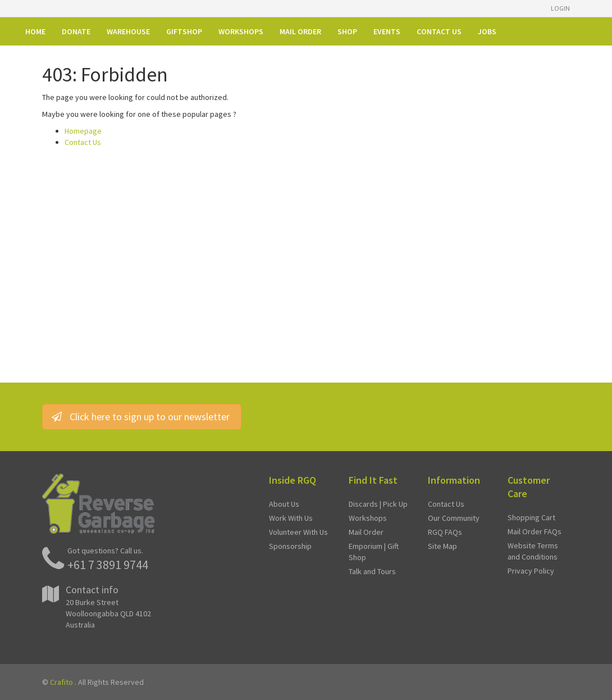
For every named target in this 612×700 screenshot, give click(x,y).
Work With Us (291, 518)
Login (560, 8)
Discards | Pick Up (378, 504)
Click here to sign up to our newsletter (142, 417)
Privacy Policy (531, 571)
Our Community (454, 518)
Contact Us (83, 142)
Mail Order (366, 532)
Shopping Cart (531, 517)
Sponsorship (290, 546)
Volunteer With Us (298, 532)
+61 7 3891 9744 (108, 565)
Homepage (83, 131)
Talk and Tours (372, 571)
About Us (284, 504)
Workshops (368, 518)
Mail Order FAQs (535, 531)
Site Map (442, 546)
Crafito (61, 682)
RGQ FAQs (445, 532)
